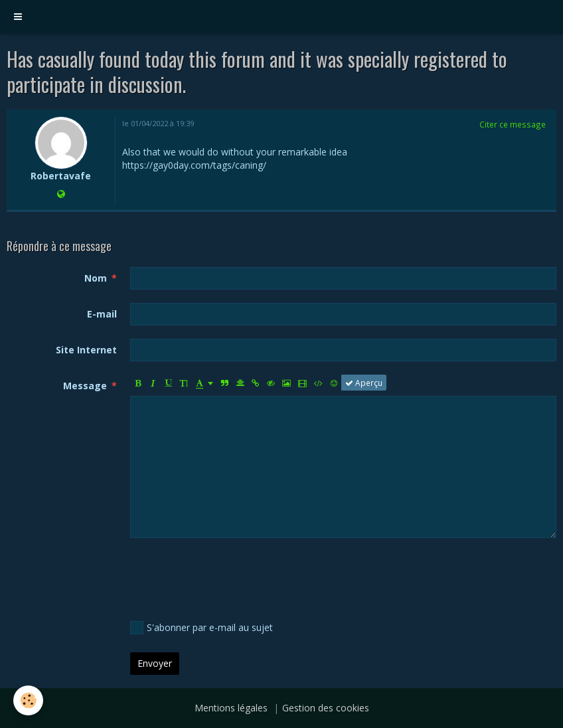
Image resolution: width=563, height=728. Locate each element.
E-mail (102, 314)
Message (85, 386)
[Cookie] (28, 700)
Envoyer (155, 663)
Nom (96, 278)
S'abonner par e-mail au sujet (201, 628)
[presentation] (231, 577)
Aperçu (364, 383)
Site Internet (86, 350)
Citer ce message (513, 124)
